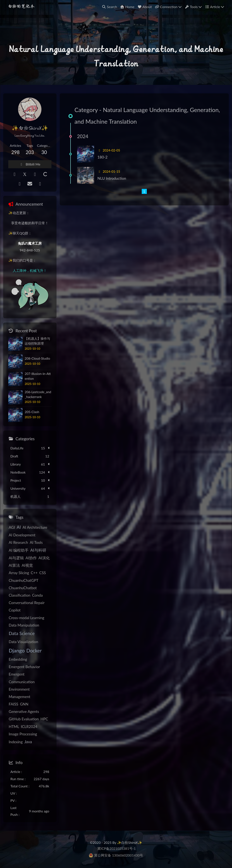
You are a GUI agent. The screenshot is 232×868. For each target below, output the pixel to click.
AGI (12, 527)
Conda (37, 595)
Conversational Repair (27, 603)
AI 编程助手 (19, 550)
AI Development (22, 535)
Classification (20, 595)
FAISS (13, 704)
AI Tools (36, 542)
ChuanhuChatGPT (24, 580)
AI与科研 (38, 550)
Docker (34, 651)
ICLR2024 (29, 727)
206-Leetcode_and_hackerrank (38, 394)
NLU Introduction (112, 178)
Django (17, 650)
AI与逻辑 (16, 558)
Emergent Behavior (24, 667)
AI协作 (31, 558)
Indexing (16, 742)
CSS (43, 573)
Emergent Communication (22, 678)
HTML (14, 727)
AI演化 (44, 558)
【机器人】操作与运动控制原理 (37, 341)
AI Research (18, 542)
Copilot (15, 610)
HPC (44, 719)
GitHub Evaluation (24, 719)
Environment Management (19, 693)
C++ (34, 573)
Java (28, 742)
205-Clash (32, 412)
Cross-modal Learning (26, 618)
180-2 (103, 157)
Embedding (18, 659)
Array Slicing (19, 573)
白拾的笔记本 (21, 7)
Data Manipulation (24, 625)
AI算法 (14, 565)
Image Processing (23, 734)
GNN (24, 704)
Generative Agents (24, 712)
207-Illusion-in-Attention (38, 376)
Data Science (22, 633)
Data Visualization (23, 642)
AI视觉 (27, 565)
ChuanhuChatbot (23, 588)
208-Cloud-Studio (37, 358)
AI (19, 527)
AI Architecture (35, 527)
